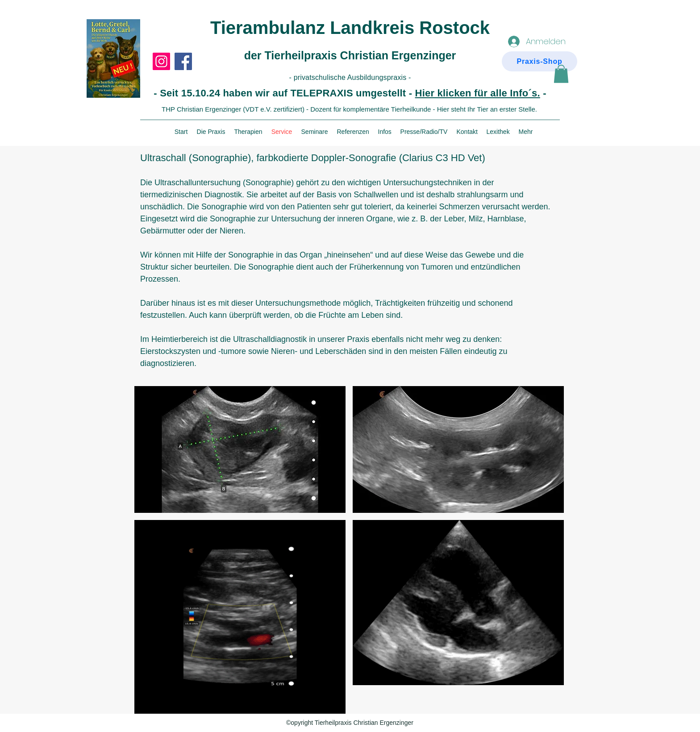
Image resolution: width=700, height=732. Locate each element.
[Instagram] (161, 61)
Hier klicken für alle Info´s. (478, 93)
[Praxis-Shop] (540, 61)
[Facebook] (183, 61)
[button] (561, 74)
